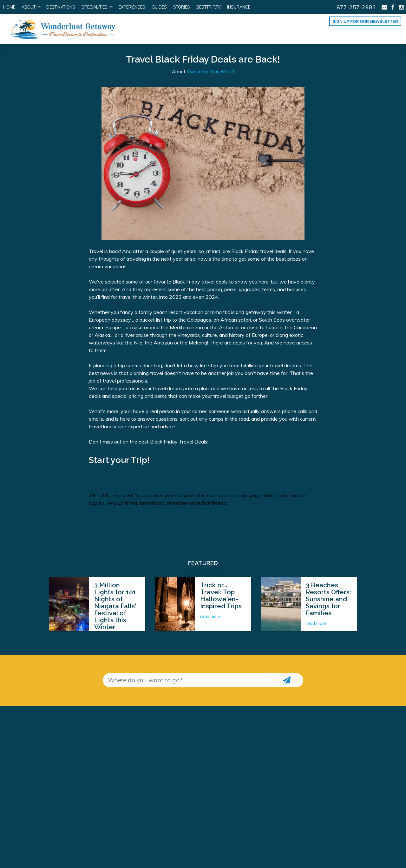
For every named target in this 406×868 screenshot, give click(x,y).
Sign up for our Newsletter (365, 21)
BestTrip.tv (209, 7)
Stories (182, 7)
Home (9, 7)
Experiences (132, 7)
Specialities (95, 7)
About (29, 7)
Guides (159, 7)
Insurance (239, 7)
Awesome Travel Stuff (210, 72)
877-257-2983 (356, 7)
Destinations (61, 7)
